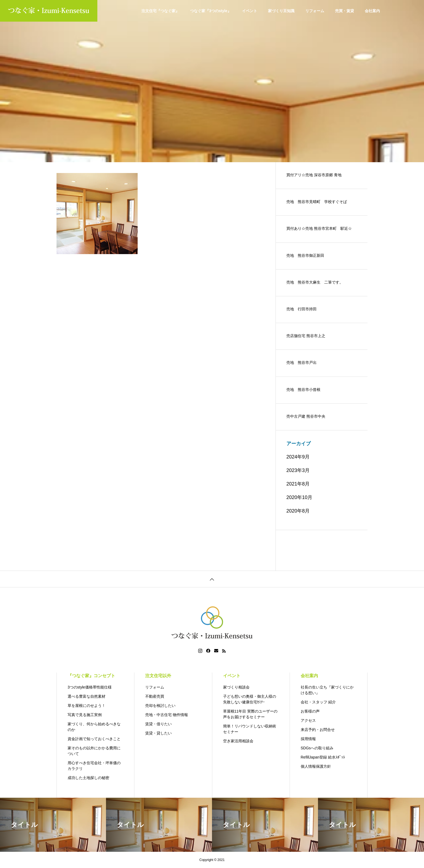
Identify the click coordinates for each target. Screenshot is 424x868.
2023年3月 (298, 470)
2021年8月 (298, 484)
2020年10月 (299, 497)
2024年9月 (298, 457)
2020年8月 (298, 511)
